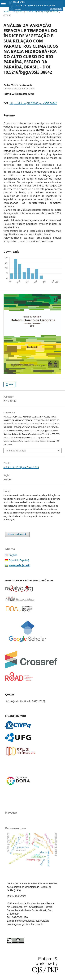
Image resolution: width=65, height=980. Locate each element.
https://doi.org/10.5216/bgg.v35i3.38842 (33, 103)
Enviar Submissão (17, 534)
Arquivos (18, 11)
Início (6, 11)
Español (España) (19, 560)
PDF (11, 384)
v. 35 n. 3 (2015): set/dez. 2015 (42, 11)
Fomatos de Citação (16, 451)
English (13, 555)
